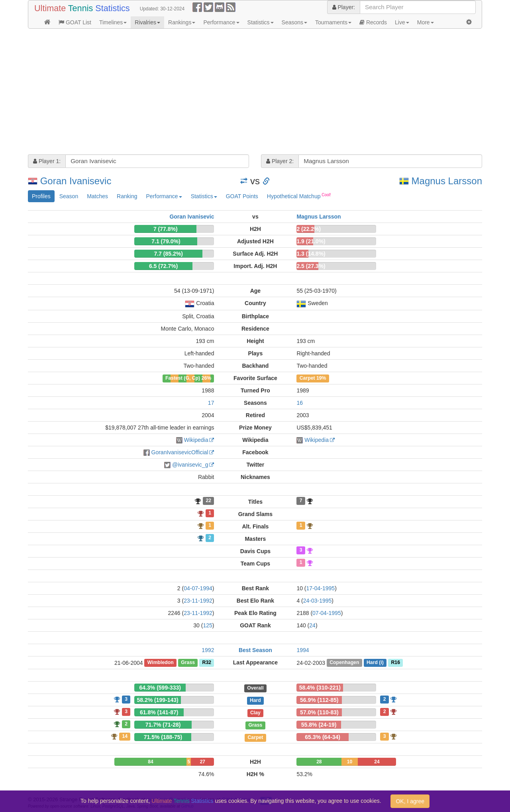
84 (150, 762)
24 (312, 625)
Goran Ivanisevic (76, 181)
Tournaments (333, 22)
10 (350, 762)
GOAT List (75, 22)
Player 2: (280, 161)
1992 (208, 650)
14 (125, 736)
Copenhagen (344, 663)
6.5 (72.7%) (163, 266)
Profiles (41, 196)
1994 (303, 650)
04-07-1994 (198, 588)
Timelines (113, 22)
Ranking (127, 196)
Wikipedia (196, 440)
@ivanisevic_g (190, 465)
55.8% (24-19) (319, 725)
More (426, 22)
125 (207, 625)
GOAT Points (242, 196)
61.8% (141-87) (159, 712)
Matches (97, 196)
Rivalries (147, 22)
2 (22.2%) (309, 229)
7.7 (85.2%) (168, 254)
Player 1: (47, 161)
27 (203, 762)
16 (300, 403)
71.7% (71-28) (163, 725)
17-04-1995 (321, 588)
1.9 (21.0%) (311, 241)
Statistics (261, 22)
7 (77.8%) (166, 229)
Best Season (255, 650)
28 (319, 762)
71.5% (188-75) (163, 737)
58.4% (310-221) (320, 688)
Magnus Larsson (447, 181)
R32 (207, 663)
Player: (344, 7)
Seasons (294, 22)
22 (208, 501)
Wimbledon (161, 663)
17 (211, 403)
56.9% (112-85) (319, 700)
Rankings (182, 22)
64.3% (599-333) (160, 688)
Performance (221, 22)
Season (69, 196)
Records (373, 22)
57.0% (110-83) (319, 712)
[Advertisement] (255, 93)
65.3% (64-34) (323, 737)
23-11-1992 (198, 601)
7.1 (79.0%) (166, 241)
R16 (395, 663)
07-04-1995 (327, 613)
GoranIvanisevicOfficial (180, 452)
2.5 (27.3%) (311, 266)
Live (402, 22)
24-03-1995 (318, 601)
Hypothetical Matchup (299, 196)
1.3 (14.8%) (311, 254)
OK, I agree (410, 801)
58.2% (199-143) (157, 700)
